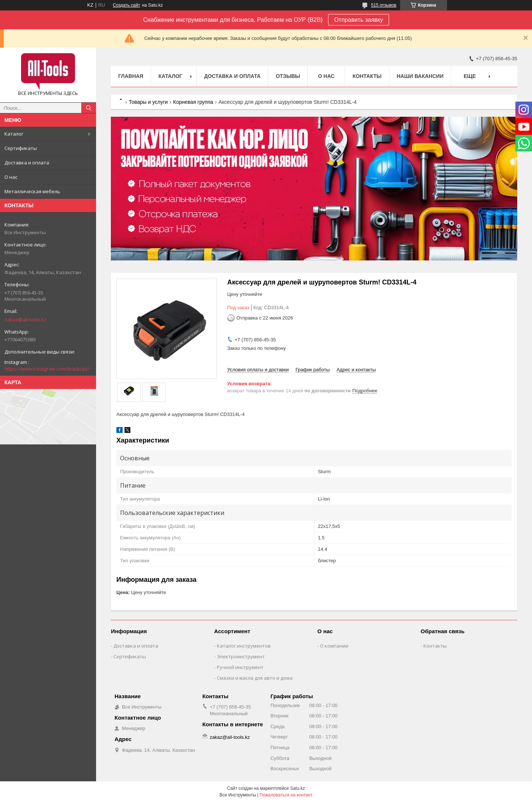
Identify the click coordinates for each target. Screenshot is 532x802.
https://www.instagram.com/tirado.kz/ (47, 369)
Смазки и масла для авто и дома (255, 678)
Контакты (367, 76)
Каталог (14, 134)
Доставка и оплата (27, 163)
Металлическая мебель (32, 191)
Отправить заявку (358, 20)
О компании (334, 646)
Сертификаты (21, 148)
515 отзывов (384, 5)
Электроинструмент (241, 656)
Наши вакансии (420, 76)
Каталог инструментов (244, 646)
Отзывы (288, 76)
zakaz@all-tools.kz (25, 320)
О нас (11, 177)
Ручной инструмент (240, 667)
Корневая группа (193, 102)
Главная (131, 76)
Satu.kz (297, 788)
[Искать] (89, 108)
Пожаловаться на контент (286, 795)
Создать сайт (126, 5)
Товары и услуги (148, 102)
